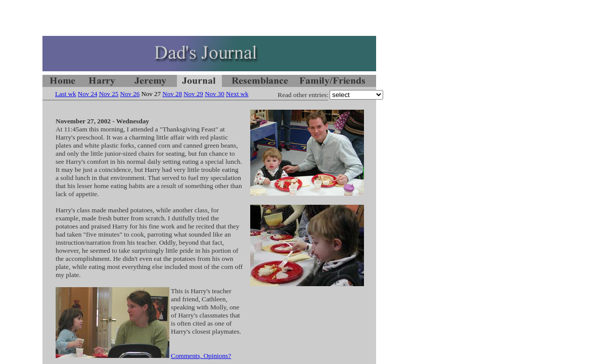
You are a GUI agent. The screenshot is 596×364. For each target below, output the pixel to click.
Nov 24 (88, 94)
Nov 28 (172, 94)
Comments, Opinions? (201, 356)
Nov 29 (193, 94)
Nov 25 (109, 94)
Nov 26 (130, 94)
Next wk (237, 94)
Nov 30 (215, 94)
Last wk (66, 94)
